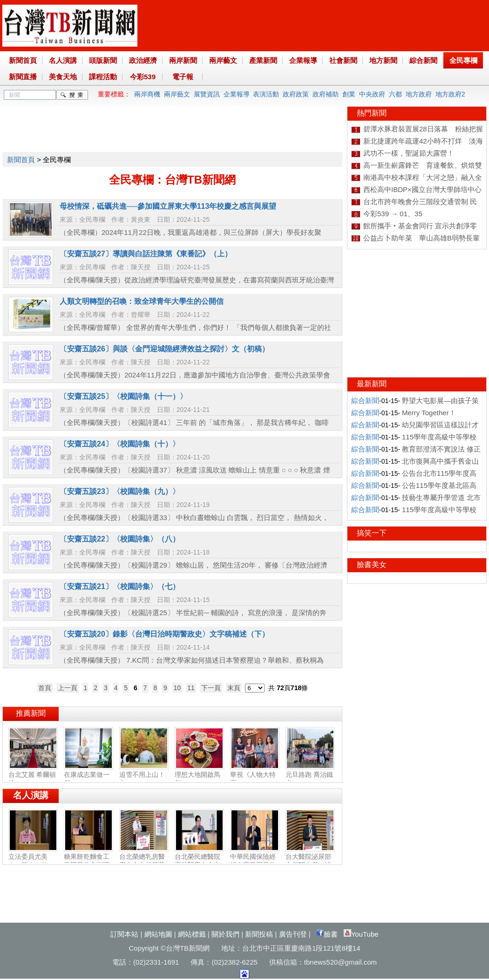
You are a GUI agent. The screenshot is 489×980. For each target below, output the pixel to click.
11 (191, 688)
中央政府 (372, 94)
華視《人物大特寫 (255, 775)
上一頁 (68, 688)
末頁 (234, 688)
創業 (349, 94)
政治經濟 (143, 60)
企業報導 (303, 60)
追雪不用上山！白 (144, 775)
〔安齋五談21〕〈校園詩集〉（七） (120, 586)
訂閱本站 (124, 934)
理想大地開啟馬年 (199, 775)
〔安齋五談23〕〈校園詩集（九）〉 (120, 491)
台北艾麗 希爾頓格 (33, 775)
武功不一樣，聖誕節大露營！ (409, 153)
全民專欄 (463, 60)
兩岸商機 (147, 94)
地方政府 (419, 94)
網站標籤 (192, 934)
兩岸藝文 (223, 60)
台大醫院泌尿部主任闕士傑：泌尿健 (310, 861)
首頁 (45, 688)
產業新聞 (263, 60)
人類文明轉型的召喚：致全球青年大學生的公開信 (142, 301)
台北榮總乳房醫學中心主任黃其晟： (144, 861)
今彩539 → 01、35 (393, 214)
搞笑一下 (372, 533)
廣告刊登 (293, 934)
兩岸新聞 (183, 60)
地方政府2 (450, 94)
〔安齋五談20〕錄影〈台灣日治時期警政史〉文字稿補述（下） (164, 634)
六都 (395, 94)
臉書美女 (372, 565)
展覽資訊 (207, 94)
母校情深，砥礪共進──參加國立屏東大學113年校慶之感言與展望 (168, 206)
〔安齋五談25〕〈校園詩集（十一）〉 (123, 396)
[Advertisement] (172, 127)
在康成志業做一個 (88, 775)
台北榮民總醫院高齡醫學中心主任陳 (199, 861)
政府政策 (296, 94)
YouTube (361, 934)
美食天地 (63, 77)
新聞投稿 (259, 934)
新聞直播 (23, 77)
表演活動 (266, 94)
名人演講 (63, 60)
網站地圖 (158, 934)
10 (177, 688)
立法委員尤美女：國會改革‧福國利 (33, 861)
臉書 (327, 934)
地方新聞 (383, 60)
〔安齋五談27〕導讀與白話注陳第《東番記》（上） (146, 254)
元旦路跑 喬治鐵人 (310, 775)
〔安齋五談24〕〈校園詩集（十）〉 (120, 444)
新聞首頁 (23, 60)
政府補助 (326, 94)
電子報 (183, 77)
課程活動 (103, 77)
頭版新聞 (103, 60)
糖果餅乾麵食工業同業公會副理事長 (88, 861)
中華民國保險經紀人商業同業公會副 (255, 861)
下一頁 (211, 688)
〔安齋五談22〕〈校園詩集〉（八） (120, 539)
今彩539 (143, 77)
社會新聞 (343, 60)
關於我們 (225, 934)
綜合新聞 (423, 60)
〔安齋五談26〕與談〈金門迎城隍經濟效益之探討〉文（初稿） (164, 349)
